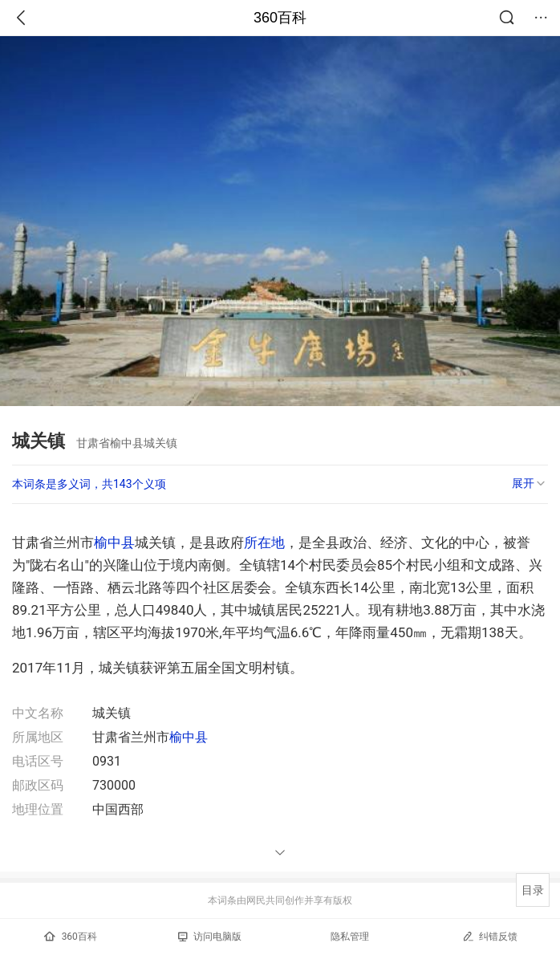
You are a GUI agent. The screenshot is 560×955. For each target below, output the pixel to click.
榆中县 (114, 543)
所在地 (264, 543)
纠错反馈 (490, 936)
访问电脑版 (210, 937)
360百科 (280, 18)
